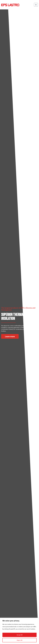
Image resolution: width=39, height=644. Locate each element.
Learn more (10, 336)
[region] (19, 631)
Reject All (20, 640)
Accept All (20, 635)
